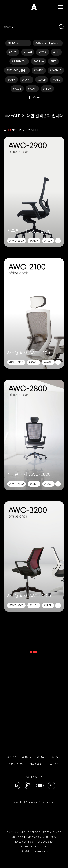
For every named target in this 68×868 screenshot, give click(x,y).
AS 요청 (56, 757)
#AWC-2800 (17, 484)
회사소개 (12, 757)
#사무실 (28, 52)
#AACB (17, 89)
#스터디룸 (38, 61)
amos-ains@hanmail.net (35, 847)
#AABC (56, 80)
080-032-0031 (41, 851)
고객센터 (55, 764)
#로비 (56, 52)
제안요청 (42, 757)
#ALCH (48, 241)
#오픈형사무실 (19, 61)
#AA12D (39, 70)
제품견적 (27, 757)
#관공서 (13, 52)
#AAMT (27, 80)
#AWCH (48, 362)
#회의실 (43, 52)
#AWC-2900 (17, 241)
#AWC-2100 (16, 362)
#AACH (48, 484)
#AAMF (32, 89)
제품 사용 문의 (17, 764)
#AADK (11, 80)
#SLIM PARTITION (18, 43)
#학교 (53, 61)
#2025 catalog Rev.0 (48, 43)
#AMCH (34, 241)
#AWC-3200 (16, 605)
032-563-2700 (25, 842)
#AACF (42, 80)
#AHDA (47, 89)
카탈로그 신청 (37, 764)
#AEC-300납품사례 (17, 70)
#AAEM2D (56, 70)
